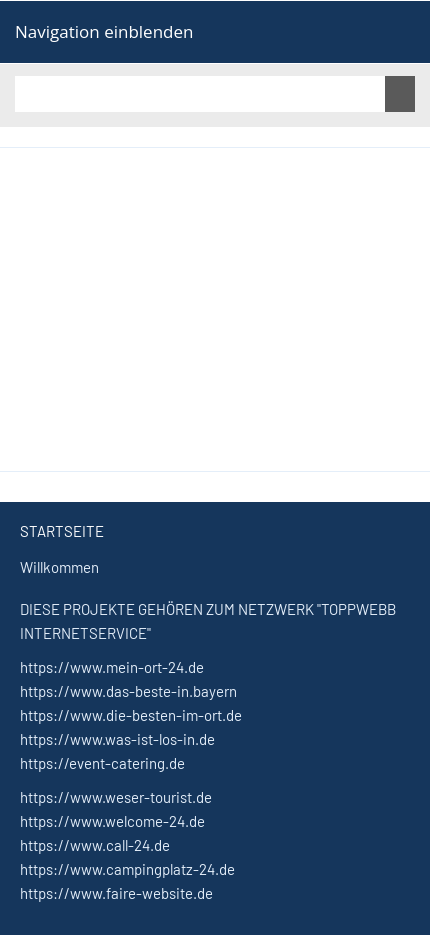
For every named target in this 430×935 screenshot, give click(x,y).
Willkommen (59, 567)
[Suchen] (200, 94)
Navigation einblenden (104, 31)
